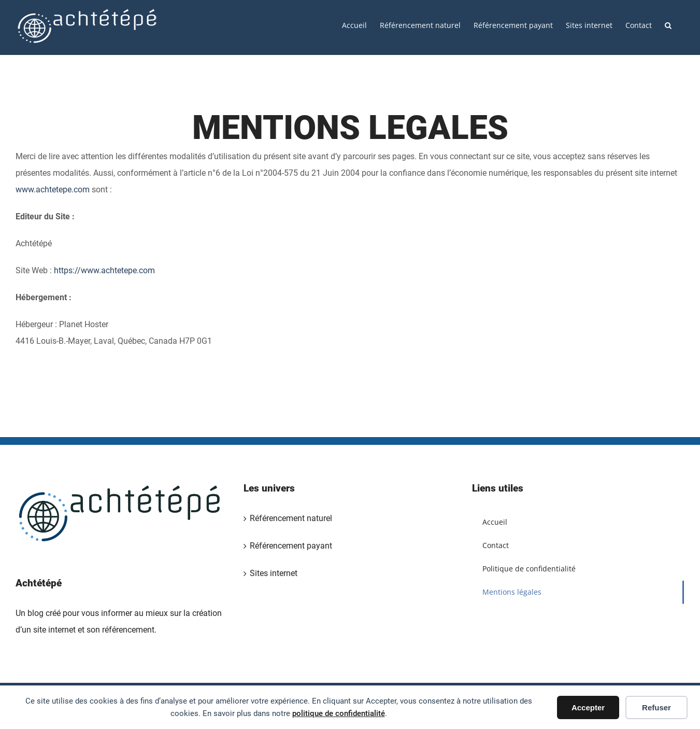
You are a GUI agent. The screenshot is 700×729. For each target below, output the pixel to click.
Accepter (588, 707)
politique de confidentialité (339, 713)
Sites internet (274, 573)
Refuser (656, 707)
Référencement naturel (291, 518)
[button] (668, 24)
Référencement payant (291, 546)
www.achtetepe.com (53, 190)
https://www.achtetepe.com (104, 270)
